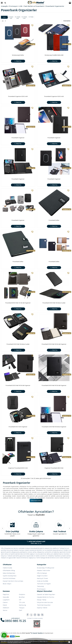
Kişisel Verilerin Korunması (13, 581)
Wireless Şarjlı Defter (18, 55)
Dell (21, 610)
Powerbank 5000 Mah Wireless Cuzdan (54, 303)
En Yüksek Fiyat (18, 18)
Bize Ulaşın (7, 584)
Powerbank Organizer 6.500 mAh (18, 96)
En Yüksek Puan (24, 18)
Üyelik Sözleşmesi (10, 576)
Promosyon (41, 589)
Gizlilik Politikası (9, 578)
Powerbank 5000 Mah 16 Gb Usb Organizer (54, 344)
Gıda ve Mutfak (43, 581)
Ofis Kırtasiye (42, 573)
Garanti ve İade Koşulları (46, 594)
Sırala (4, 17)
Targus (22, 608)
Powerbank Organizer (18, 138)
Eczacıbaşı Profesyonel (46, 568)
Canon (5, 602)
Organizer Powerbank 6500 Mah (54, 468)
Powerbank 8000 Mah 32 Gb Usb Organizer (18, 303)
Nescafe (6, 597)
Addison (6, 608)
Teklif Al (18, 61)
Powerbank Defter (54, 220)
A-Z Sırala (31, 17)
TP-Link (22, 602)
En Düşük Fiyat (11, 18)
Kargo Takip (42, 600)
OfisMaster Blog (9, 570)
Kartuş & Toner (43, 578)
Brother (22, 597)
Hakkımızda (7, 568)
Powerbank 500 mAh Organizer (18, 427)
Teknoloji (40, 586)
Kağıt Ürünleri (42, 576)
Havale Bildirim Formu (46, 597)
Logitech (6, 600)
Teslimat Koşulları (44, 605)
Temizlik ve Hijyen (44, 584)
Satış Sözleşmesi (9, 573)
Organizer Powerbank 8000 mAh (18, 468)
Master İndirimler (44, 570)
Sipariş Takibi (42, 608)
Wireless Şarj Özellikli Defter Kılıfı (54, 55)
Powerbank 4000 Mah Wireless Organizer (54, 427)
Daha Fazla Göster (36, 501)
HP (20, 600)
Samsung (22, 605)
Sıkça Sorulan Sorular (45, 602)
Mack (5, 605)
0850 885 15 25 (36, 542)
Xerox (5, 610)
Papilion (6, 594)
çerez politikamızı (53, 641)
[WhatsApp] (4, 635)
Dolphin (22, 594)
